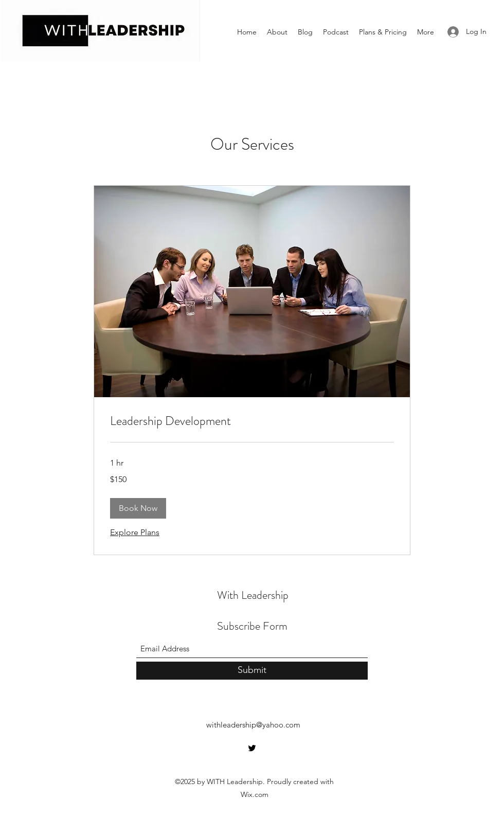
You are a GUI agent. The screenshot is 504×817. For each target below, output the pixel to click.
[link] (252, 421)
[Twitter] (252, 748)
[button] (138, 508)
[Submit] (252, 671)
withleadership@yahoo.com (253, 725)
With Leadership (253, 595)
